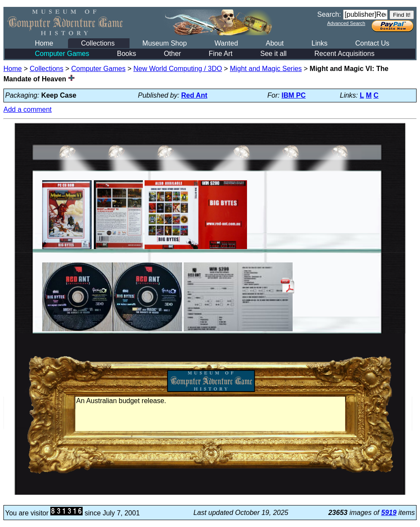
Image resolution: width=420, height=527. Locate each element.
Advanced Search (346, 23)
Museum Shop (165, 43)
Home (44, 43)
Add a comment (28, 109)
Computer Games (62, 54)
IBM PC (293, 95)
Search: (329, 14)
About (275, 43)
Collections (98, 43)
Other (173, 54)
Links (320, 43)
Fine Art (221, 54)
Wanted (226, 43)
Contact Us (372, 43)
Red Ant (194, 95)
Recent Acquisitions (345, 54)
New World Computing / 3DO (178, 69)
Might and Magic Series (266, 69)
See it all (273, 54)
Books (127, 54)
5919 (389, 513)
